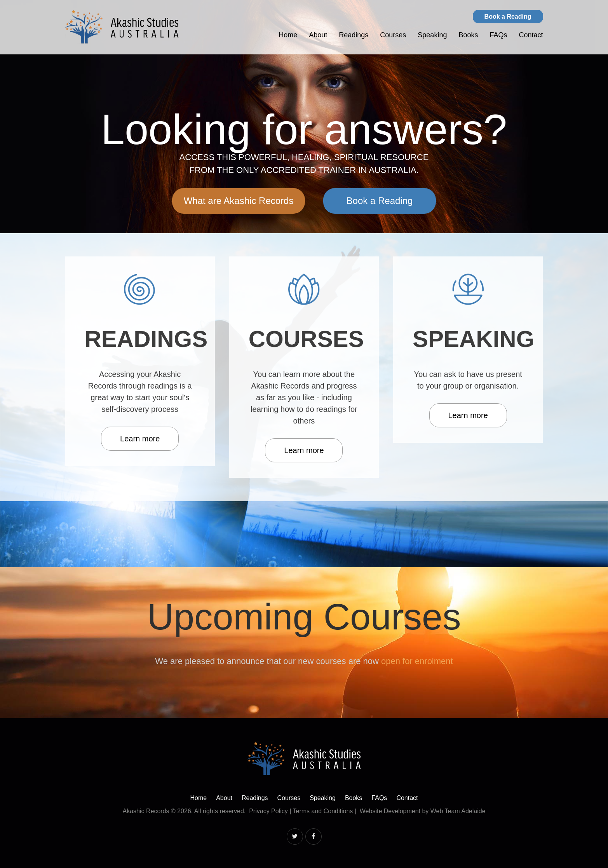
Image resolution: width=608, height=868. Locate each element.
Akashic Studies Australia (122, 27)
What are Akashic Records (239, 201)
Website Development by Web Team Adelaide (423, 811)
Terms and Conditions (323, 811)
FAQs (498, 35)
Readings (354, 35)
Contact (531, 35)
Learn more (140, 439)
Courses (393, 35)
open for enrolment (417, 661)
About (318, 35)
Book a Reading (508, 17)
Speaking (432, 35)
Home (288, 35)
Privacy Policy (268, 811)
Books (468, 35)
